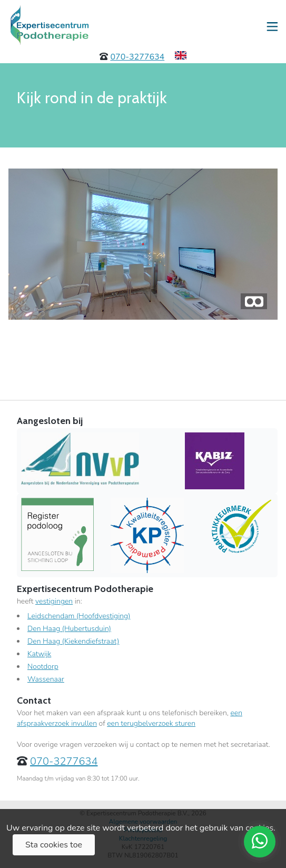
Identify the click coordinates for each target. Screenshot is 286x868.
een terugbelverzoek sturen (151, 723)
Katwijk (39, 654)
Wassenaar (46, 679)
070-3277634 (137, 57)
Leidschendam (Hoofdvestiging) (79, 616)
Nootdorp (43, 667)
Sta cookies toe (54, 845)
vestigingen (54, 601)
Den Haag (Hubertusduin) (69, 629)
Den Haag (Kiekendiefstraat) (73, 641)
